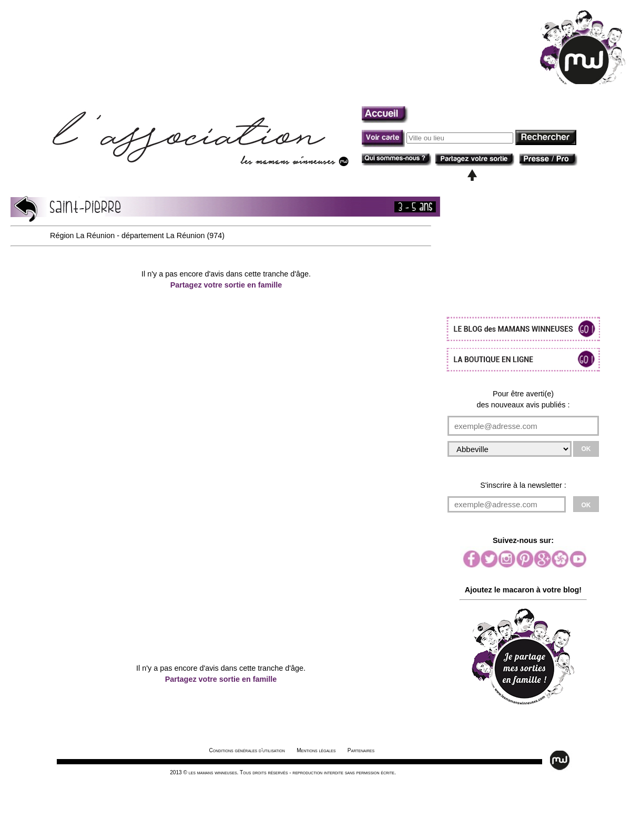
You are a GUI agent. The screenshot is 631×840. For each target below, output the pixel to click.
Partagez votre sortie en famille (226, 285)
